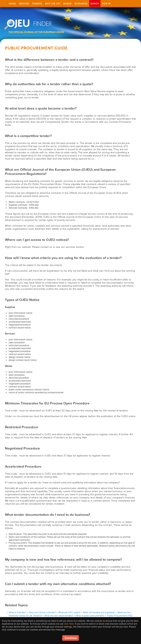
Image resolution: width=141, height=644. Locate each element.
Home (12, 3)
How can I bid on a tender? (42, 612)
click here (69, 624)
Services (24, 3)
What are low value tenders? (59, 616)
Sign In (106, 3)
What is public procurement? (90, 616)
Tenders (37, 3)
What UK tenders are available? (99, 612)
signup (67, 3)
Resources (81, 3)
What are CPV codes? (69, 612)
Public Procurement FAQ (120, 616)
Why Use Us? (53, 3)
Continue (71, 638)
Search (95, 3)
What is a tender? (17, 612)
